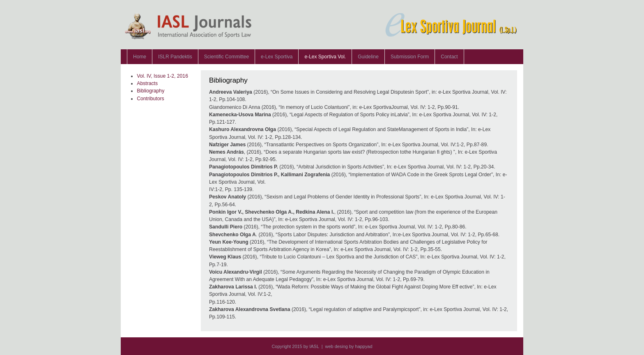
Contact (449, 57)
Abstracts (147, 83)
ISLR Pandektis (175, 57)
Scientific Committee (227, 57)
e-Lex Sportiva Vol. (325, 57)
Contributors (150, 99)
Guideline (368, 57)
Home (140, 57)
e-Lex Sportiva (277, 57)
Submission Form (410, 57)
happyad (364, 346)
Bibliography (151, 91)
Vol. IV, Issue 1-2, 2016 (162, 76)
